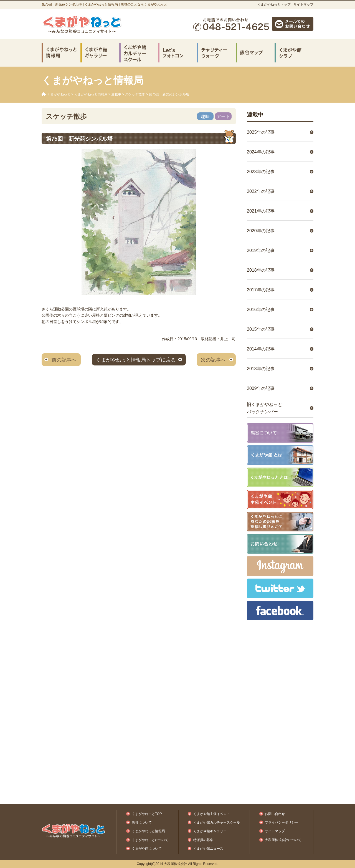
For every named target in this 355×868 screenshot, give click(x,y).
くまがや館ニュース (208, 849)
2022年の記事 (261, 191)
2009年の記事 (261, 388)
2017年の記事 (261, 290)
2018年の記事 (261, 270)
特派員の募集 (203, 840)
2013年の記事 (261, 369)
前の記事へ (64, 360)
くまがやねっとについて (150, 840)
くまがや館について (147, 849)
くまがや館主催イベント (212, 814)
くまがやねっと (59, 94)
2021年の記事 (261, 211)
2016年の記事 (261, 310)
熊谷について (142, 822)
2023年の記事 (261, 172)
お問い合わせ (275, 814)
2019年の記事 (261, 250)
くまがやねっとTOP (147, 814)
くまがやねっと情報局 (91, 94)
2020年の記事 (261, 231)
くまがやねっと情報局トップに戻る (136, 360)
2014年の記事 (261, 349)
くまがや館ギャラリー (210, 831)
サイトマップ (303, 4)
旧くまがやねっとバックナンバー (265, 408)
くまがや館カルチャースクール (217, 822)
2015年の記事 (261, 329)
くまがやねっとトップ (274, 4)
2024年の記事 (261, 152)
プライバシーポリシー (282, 822)
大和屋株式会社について (283, 840)
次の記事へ (213, 360)
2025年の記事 (261, 132)
